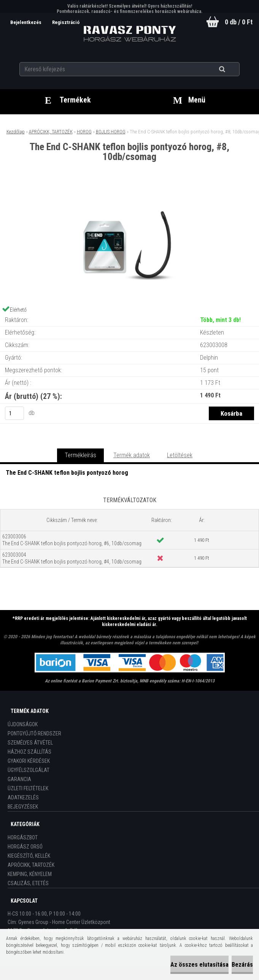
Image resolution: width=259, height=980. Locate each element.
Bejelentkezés (26, 22)
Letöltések (180, 455)
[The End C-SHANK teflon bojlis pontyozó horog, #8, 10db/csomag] (130, 193)
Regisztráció (66, 22)
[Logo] (129, 34)
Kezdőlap (16, 132)
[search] (231, 69)
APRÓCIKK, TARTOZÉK (51, 132)
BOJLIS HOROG (111, 132)
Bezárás (242, 965)
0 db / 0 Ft (239, 22)
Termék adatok (132, 455)
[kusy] (14, 413)
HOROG (84, 132)
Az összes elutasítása (199, 965)
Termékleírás (80, 455)
